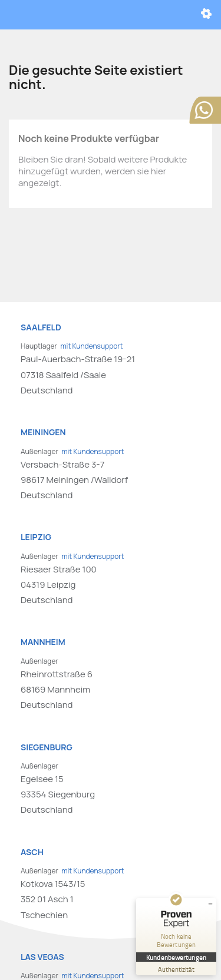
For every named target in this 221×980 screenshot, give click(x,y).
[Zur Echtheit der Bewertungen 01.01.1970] (176, 969)
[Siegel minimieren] (210, 904)
